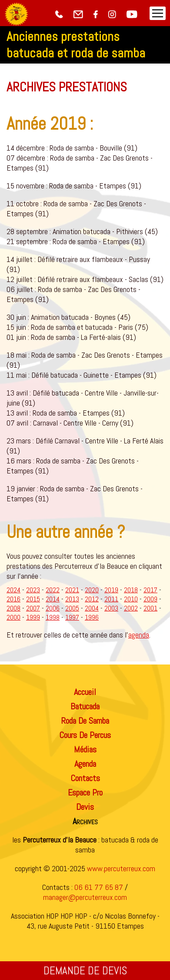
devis (85, 807)
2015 (33, 599)
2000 (13, 617)
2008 (13, 608)
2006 (53, 608)
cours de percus (85, 735)
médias (85, 749)
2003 (111, 608)
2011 (111, 599)
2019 (111, 590)
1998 (53, 617)
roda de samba (85, 721)
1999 (33, 617)
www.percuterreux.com (121, 868)
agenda (139, 635)
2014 (53, 599)
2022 (53, 590)
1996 (92, 617)
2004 (92, 608)
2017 (150, 590)
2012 (92, 599)
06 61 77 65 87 (99, 887)
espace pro (85, 792)
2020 (92, 590)
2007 (33, 608)
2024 (13, 590)
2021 (72, 590)
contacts (85, 778)
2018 (131, 590)
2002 (131, 608)
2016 (13, 599)
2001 (150, 608)
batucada (85, 706)
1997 (72, 617)
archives (85, 821)
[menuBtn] (158, 13)
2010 (131, 599)
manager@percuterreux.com (85, 897)
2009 (150, 599)
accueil (85, 692)
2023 (33, 590)
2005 (72, 608)
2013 (72, 599)
